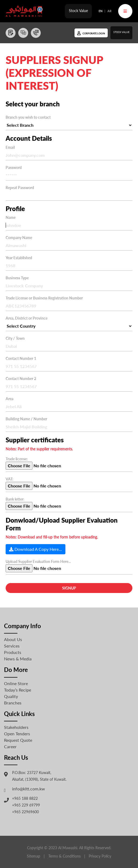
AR (109, 11)
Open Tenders (17, 734)
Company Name (19, 238)
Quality (11, 696)
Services (12, 646)
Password (14, 167)
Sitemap (33, 856)
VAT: (10, 479)
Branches (13, 703)
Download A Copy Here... (36, 549)
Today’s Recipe (18, 690)
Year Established (19, 258)
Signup (69, 588)
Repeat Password (20, 188)
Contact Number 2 (21, 379)
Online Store (16, 683)
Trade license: (17, 459)
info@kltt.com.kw (29, 789)
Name (11, 217)
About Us (13, 639)
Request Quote (18, 740)
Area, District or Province (27, 318)
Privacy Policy (100, 856)
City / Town (15, 338)
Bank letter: (15, 499)
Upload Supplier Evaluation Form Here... (38, 561)
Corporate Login (94, 33)
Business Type (17, 278)
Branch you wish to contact (28, 117)
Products (13, 652)
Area (10, 399)
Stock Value (78, 11)
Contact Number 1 (21, 358)
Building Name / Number (26, 419)
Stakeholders (16, 727)
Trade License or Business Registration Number (44, 298)
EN (100, 11)
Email (10, 147)
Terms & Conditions (64, 856)
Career (10, 746)
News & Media (18, 659)
